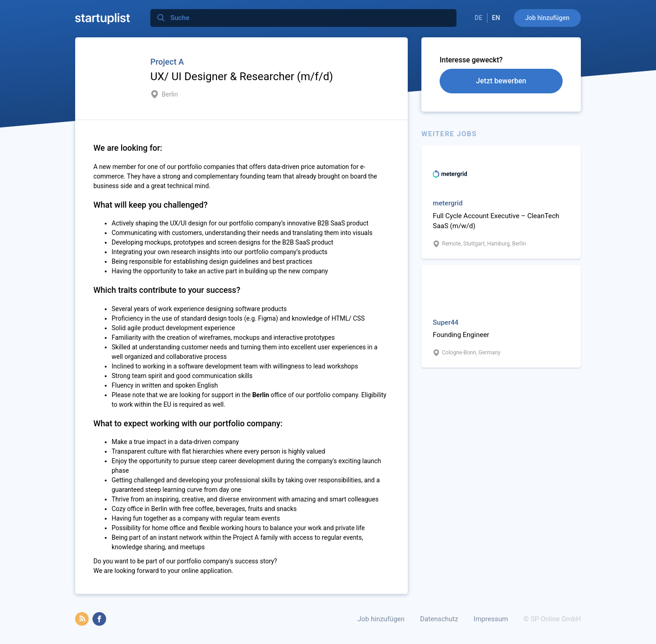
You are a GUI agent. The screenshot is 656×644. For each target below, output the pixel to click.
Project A (167, 62)
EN (496, 18)
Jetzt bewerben (501, 81)
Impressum (491, 619)
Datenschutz (439, 619)
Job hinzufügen (547, 18)
